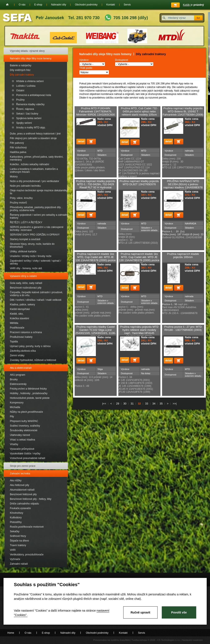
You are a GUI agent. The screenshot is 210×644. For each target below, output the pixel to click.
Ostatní (20, 90)
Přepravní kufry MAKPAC (24, 421)
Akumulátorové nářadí (22, 490)
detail (81, 142)
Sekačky (15, 531)
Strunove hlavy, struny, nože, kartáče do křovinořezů (32, 245)
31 (132, 404)
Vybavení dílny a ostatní (23, 276)
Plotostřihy (16, 522)
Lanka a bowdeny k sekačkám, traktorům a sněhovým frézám (34, 170)
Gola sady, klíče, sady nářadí (26, 283)
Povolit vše (179, 612)
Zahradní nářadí (19, 564)
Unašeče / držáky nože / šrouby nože (31, 256)
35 (161, 404)
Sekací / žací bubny (27, 114)
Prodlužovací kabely (21, 337)
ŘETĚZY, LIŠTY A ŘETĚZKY (26, 222)
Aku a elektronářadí (21, 368)
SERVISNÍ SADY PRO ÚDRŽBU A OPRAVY (35, 235)
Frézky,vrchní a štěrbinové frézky (28, 389)
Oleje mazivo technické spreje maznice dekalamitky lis (39, 192)
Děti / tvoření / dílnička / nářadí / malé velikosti (36, 300)
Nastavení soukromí (192, 640)
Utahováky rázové (20, 435)
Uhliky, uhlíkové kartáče (23, 251)
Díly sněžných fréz (20, 70)
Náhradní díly (59, 5)
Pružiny (20, 100)
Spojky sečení (24, 123)
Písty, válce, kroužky (21, 198)
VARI (13, 550)
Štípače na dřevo (19, 541)
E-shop (38, 5)
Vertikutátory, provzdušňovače (27, 555)
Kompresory (17, 403)
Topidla (14, 342)
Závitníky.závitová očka (23, 351)
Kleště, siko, (17, 314)
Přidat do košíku (91, 142)
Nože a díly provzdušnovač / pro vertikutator (34, 181)
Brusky (14, 379)
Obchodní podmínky (86, 5)
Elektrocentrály (18, 384)
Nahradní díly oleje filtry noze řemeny (31, 59)
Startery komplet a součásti (25, 239)
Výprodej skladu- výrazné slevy (27, 51)
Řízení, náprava (25, 109)
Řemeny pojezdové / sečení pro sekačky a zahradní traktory (39, 216)
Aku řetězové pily (19, 485)
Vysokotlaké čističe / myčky (25, 454)
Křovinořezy (17, 513)
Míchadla (15, 407)
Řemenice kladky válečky (30, 104)
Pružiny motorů (18, 203)
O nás (22, 5)
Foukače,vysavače (20, 508)
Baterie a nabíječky (21, 65)
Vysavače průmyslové (22, 449)
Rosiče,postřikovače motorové (27, 527)
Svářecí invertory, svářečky (25, 426)
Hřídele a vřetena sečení (30, 81)
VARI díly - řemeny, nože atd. (26, 268)
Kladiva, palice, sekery (22, 305)
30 (125, 404)
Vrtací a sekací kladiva (22, 440)
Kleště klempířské (20, 309)
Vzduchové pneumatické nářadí (28, 458)
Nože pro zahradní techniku (25, 186)
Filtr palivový (17, 143)
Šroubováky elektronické (24, 430)
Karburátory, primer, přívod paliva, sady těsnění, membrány (37, 158)
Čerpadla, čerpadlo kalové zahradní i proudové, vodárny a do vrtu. (36, 294)
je (193, 5)
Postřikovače (17, 328)
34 (154, 404)
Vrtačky (14, 444)
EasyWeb (125, 640)
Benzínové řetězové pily (23, 494)
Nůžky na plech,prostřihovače (26, 412)
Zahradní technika (20, 474)
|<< (104, 404)
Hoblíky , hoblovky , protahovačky (29, 393)
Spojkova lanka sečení (29, 118)
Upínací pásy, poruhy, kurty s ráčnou (30, 346)
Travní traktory (18, 545)
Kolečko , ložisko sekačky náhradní (30, 164)
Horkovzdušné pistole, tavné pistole (30, 398)
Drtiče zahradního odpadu (24, 504)
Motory (14, 177)
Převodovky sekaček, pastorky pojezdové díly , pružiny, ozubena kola (36, 209)
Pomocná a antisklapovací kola (34, 95)
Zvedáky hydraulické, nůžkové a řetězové (33, 360)
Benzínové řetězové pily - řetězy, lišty (31, 499)
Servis (127, 5)
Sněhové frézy (18, 536)
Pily (12, 416)
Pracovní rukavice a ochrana (26, 332)
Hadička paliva (18, 152)
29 (118, 404)
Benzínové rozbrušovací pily (26, 288)
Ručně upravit (140, 612)
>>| (175, 404)
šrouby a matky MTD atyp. (31, 128)
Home (7, 5)
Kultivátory (16, 518)
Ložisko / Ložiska (26, 86)
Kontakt (111, 5)
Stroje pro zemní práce (23, 466)
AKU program (18, 375)
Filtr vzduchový (18, 148)
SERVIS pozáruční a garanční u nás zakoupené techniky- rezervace (37, 229)
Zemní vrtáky (17, 355)
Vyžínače (15, 559)
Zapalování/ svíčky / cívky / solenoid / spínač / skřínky (35, 262)
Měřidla (14, 323)
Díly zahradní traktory (22, 75)
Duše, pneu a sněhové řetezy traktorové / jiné (35, 134)
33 (147, 404)
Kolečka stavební (19, 318)
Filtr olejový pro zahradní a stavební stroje (33, 138)
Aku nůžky (16, 480)
